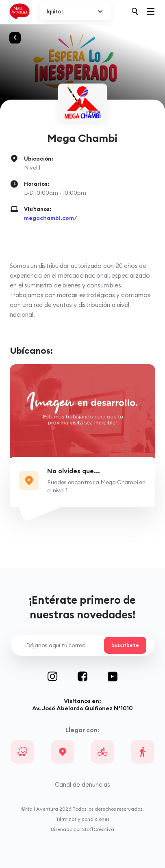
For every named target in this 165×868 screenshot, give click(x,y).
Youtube (113, 677)
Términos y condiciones (82, 819)
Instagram (63, 677)
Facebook (93, 677)
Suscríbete (125, 645)
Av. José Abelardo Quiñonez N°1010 (82, 708)
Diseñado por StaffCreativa (82, 829)
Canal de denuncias (82, 784)
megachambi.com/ (51, 218)
